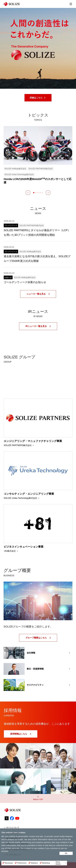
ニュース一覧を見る (36, 294)
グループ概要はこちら (36, 638)
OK (66, 853)
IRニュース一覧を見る (36, 326)
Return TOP (38, 799)
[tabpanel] (38, 155)
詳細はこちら (36, 98)
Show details (58, 863)
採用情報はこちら (19, 734)
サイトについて (13, 828)
